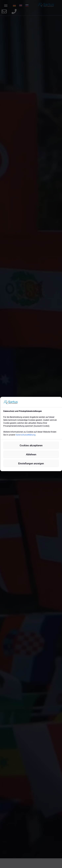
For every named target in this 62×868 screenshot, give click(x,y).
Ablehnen (31, 454)
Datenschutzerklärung (26, 435)
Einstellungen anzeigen (31, 463)
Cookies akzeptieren (31, 445)
